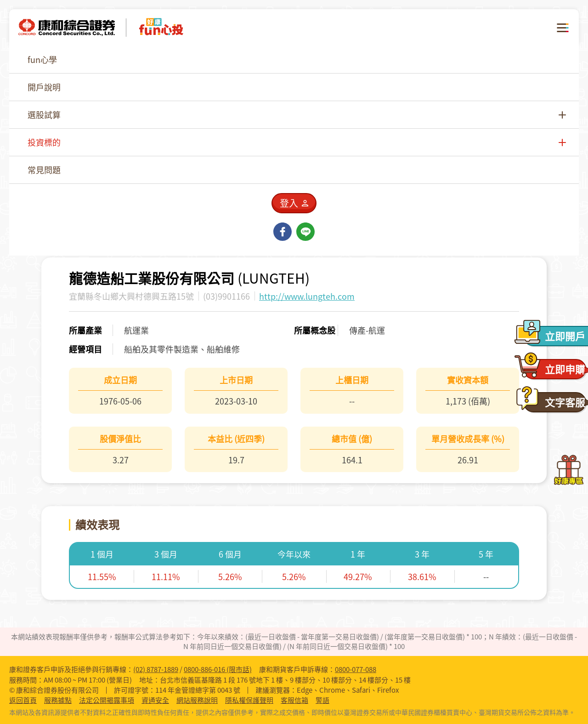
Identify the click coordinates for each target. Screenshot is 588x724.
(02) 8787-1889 (156, 669)
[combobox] (476, 94)
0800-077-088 (356, 669)
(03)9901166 (226, 296)
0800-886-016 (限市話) (218, 669)
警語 (322, 700)
